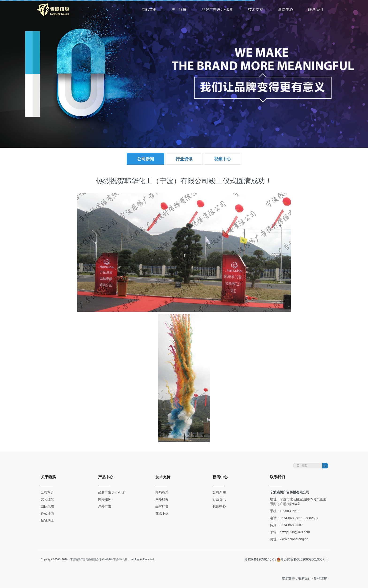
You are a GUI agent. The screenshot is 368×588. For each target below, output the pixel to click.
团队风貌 (47, 506)
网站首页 (149, 10)
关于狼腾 (48, 477)
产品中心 (106, 477)
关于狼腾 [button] (179, 10)
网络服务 (105, 499)
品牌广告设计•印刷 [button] (217, 10)
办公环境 (47, 513)
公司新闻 (146, 159)
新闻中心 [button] (286, 10)
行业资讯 (184, 159)
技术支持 (163, 477)
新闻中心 (220, 477)
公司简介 (47, 492)
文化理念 (47, 499)
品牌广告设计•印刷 (112, 492)
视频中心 (222, 159)
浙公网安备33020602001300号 (301, 559)
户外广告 (105, 506)
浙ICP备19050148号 (260, 559)
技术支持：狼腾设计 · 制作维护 (304, 578)
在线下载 (162, 513)
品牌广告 (162, 506)
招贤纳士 (47, 520)
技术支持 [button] (256, 10)
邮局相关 (162, 492)
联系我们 (316, 10)
